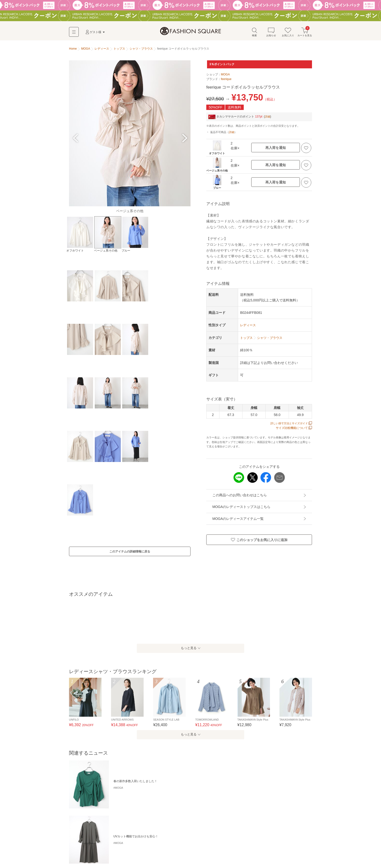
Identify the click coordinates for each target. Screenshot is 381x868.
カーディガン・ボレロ (85, 852)
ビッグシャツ (193, 819)
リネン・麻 (256, 819)
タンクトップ (125, 844)
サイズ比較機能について (294, 430)
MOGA (225, 76)
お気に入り (288, 34)
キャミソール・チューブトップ (91, 844)
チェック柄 (128, 819)
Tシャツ (144, 844)
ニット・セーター (268, 844)
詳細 (268, 118)
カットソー (161, 844)
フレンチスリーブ (218, 819)
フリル (175, 819)
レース (239, 819)
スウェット (228, 844)
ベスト (109, 852)
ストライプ (148, 819)
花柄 (163, 819)
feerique (226, 81)
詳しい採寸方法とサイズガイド (290, 425)
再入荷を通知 (276, 150)
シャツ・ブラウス (185, 844)
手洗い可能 (78, 819)
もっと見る (188, 655)
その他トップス (128, 852)
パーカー (246, 844)
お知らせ (271, 34)
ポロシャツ (209, 844)
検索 (254, 34)
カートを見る (305, 34)
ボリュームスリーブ (103, 819)
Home (73, 51)
